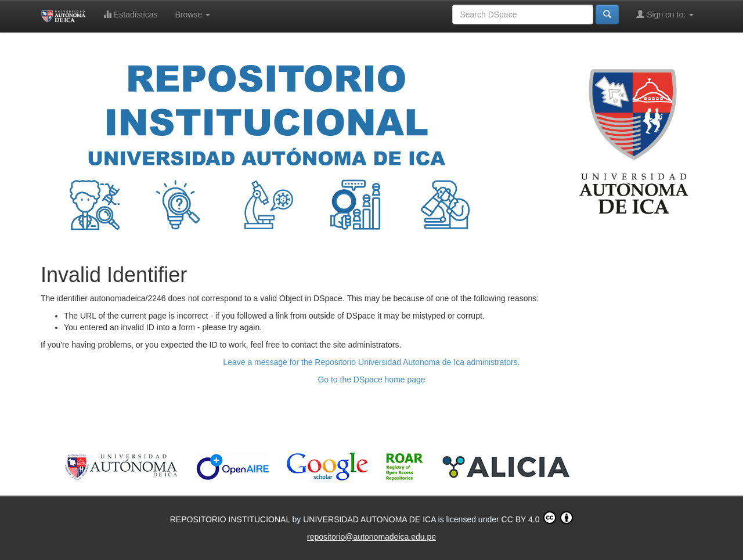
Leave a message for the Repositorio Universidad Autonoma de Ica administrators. (371, 362)
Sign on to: (665, 14)
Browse (193, 15)
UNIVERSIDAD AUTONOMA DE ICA (370, 519)
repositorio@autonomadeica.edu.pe (371, 537)
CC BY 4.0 (538, 518)
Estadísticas (130, 14)
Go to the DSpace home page (371, 380)
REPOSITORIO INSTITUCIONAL (231, 519)
